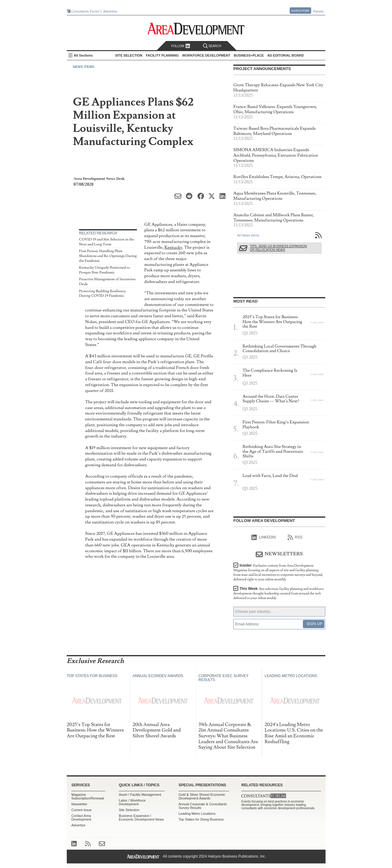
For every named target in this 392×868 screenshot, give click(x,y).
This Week (279, 593)
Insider (278, 572)
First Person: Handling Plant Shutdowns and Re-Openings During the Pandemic (108, 256)
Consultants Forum (85, 11)
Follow (181, 46)
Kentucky (173, 247)
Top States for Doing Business (201, 819)
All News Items (248, 235)
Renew (318, 11)
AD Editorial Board (286, 55)
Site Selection (129, 810)
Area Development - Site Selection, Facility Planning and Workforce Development (196, 29)
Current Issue (81, 810)
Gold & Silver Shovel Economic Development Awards (202, 796)
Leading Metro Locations (197, 814)
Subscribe (300, 11)
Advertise (110, 11)
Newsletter (79, 804)
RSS (295, 538)
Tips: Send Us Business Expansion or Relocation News (278, 248)
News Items (84, 67)
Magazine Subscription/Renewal (88, 796)
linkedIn (264, 538)
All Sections (83, 55)
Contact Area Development (81, 818)
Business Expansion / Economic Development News (141, 818)
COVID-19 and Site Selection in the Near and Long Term (107, 242)
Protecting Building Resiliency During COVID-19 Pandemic (102, 294)
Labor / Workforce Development (132, 802)
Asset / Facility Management (140, 795)
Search (212, 46)
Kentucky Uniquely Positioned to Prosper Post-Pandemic (104, 270)
